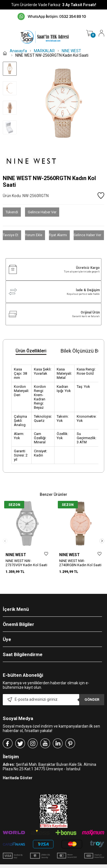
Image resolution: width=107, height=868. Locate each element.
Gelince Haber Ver (42, 212)
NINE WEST (16, 555)
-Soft (25, 865)
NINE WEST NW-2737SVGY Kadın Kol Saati (26, 563)
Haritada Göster (18, 772)
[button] (102, 538)
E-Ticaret (37, 865)
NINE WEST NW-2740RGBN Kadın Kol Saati (80, 563)
